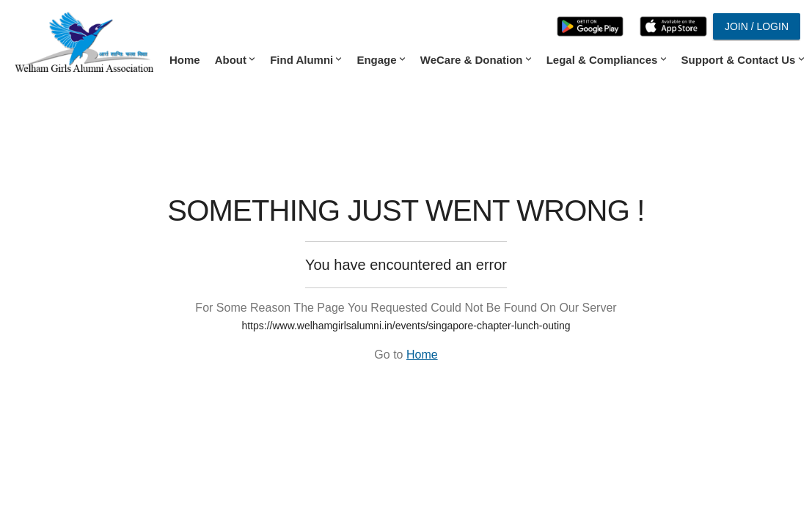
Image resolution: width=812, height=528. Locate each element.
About (234, 59)
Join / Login (757, 26)
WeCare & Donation (475, 59)
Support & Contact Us (742, 59)
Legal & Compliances (605, 59)
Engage (379, 59)
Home (185, 60)
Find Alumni (304, 59)
